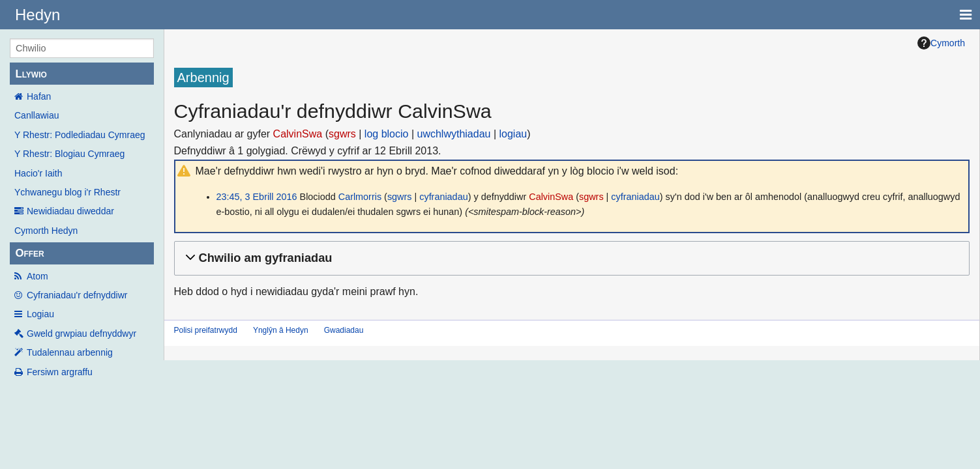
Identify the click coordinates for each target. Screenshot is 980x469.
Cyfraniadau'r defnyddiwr (77, 295)
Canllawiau (37, 115)
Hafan (39, 96)
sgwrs (342, 134)
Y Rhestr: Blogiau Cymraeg (69, 154)
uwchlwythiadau (454, 134)
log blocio (387, 134)
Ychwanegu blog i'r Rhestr (67, 192)
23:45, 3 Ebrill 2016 (257, 197)
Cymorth (941, 43)
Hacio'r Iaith (38, 173)
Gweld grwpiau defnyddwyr (82, 334)
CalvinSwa (298, 134)
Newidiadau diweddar (70, 211)
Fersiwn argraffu (60, 372)
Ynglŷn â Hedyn (281, 330)
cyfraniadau (443, 197)
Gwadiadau (344, 330)
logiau (513, 134)
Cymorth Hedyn (46, 231)
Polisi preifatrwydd (206, 330)
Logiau (40, 314)
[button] (570, 258)
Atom (37, 276)
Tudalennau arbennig (70, 352)
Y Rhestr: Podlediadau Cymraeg (80, 135)
